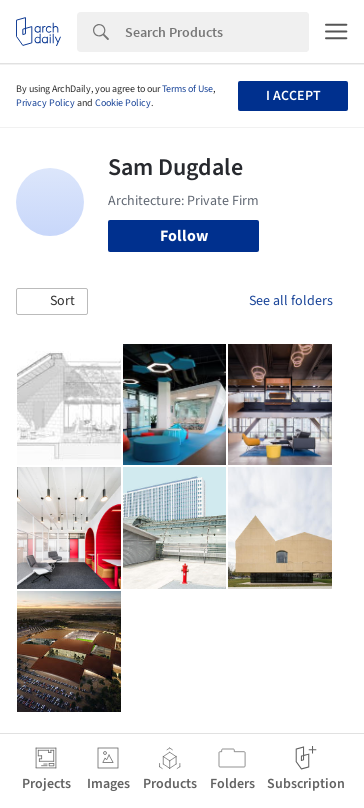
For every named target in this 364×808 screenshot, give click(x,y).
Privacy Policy (45, 103)
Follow (184, 236)
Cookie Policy (123, 103)
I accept (293, 96)
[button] (52, 302)
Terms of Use (187, 89)
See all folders (291, 301)
